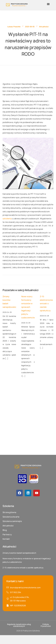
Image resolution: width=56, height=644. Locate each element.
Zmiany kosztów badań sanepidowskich (9, 302)
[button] (48, 4)
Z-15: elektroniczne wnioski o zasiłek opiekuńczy (46, 303)
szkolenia (7, 219)
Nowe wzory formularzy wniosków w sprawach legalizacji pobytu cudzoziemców (28, 307)
